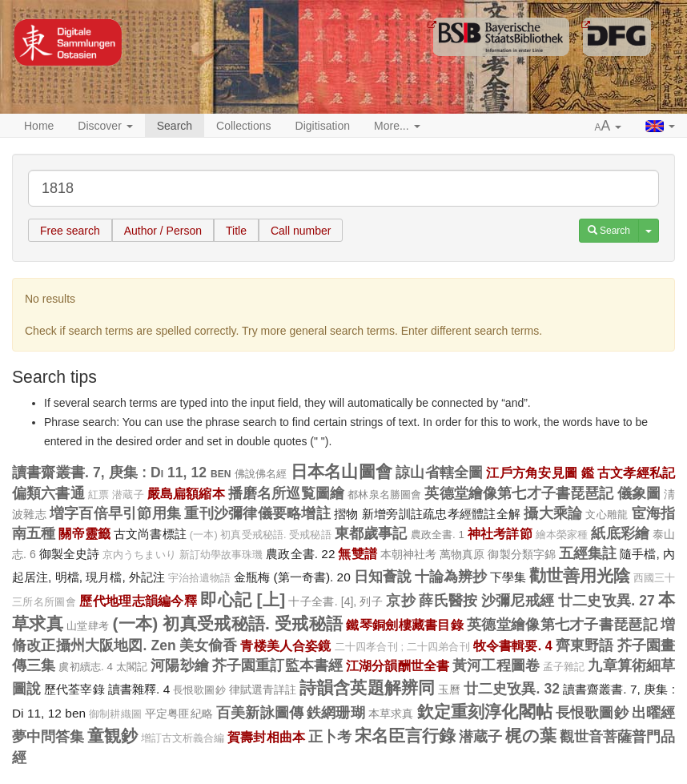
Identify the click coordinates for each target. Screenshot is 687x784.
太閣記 (132, 667)
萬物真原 (462, 554)
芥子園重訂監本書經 (277, 665)
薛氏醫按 (448, 601)
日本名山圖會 (341, 471)
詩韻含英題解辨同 (367, 688)
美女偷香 (209, 645)
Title (236, 231)
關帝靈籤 (84, 533)
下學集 (508, 577)
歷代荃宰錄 (74, 689)
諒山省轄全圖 (439, 472)
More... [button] (397, 126)
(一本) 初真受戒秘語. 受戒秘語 (261, 535)
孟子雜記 (564, 667)
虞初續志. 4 (85, 667)
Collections (243, 126)
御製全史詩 (69, 554)
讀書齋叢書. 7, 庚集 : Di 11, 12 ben (121, 472)
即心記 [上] (243, 599)
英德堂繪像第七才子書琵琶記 (519, 493)
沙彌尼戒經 (518, 601)
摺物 (346, 514)
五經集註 (588, 553)
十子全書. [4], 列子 (335, 601)
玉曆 (449, 690)
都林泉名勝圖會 (384, 495)
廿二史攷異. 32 (512, 689)
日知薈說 (383, 577)
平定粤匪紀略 (179, 714)
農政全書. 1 (438, 535)
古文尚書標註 (150, 534)
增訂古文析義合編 (183, 738)
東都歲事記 (371, 533)
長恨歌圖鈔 (199, 690)
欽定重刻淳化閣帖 (485, 712)
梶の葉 (531, 736)
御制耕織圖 (115, 714)
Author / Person (163, 231)
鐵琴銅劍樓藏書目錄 (405, 625)
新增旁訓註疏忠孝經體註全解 (441, 514)
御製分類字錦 (522, 554)
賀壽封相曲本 (266, 737)
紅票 (98, 495)
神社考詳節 (500, 533)
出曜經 (653, 713)
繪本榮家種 (562, 535)
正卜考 (330, 737)
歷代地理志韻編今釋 (138, 601)
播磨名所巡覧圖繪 (286, 493)
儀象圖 (639, 493)
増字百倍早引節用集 (115, 513)
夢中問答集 (48, 737)
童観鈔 (112, 736)
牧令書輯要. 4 (513, 645)
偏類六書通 (48, 493)
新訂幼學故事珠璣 (221, 555)
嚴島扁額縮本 (186, 493)
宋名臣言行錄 (405, 736)
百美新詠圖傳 (260, 713)
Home (39, 126)
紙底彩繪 (620, 533)
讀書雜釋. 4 (139, 689)
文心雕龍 (607, 515)
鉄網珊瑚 (336, 713)
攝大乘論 (553, 513)
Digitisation (323, 126)
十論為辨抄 (451, 577)
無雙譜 (357, 553)
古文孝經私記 (636, 472)
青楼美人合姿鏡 (285, 645)
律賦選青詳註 (263, 690)
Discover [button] (105, 126)
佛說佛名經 (261, 474)
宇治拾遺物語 (199, 578)
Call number (301, 231)
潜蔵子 (128, 495)
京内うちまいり (139, 555)
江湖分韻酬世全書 (398, 665)
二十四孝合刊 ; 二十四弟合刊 (402, 647)
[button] (609, 127)
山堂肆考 (88, 626)
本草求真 (391, 714)
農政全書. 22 (300, 554)
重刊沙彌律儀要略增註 (257, 513)
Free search (70, 231)
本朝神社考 (408, 554)
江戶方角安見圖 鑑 (540, 472)
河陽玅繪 (180, 665)
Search (175, 126)
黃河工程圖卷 (496, 665)
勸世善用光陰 (580, 575)
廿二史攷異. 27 (607, 601)
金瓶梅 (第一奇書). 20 (292, 577)
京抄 (401, 601)
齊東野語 (585, 645)
